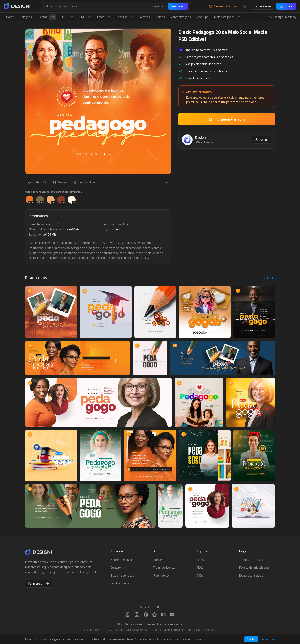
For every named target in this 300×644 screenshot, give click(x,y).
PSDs (200, 575)
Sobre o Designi (121, 560)
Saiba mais (268, 639)
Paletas (47, 17)
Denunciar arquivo (251, 575)
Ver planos (39, 583)
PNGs (200, 568)
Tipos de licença (164, 568)
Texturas (125, 17)
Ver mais (269, 278)
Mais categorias (227, 17)
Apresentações (181, 17)
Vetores (145, 17)
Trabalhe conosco (122, 575)
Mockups (202, 17)
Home (10, 17)
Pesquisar (178, 6)
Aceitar (251, 639)
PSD (68, 17)
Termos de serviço (251, 560)
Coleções (26, 17)
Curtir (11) (37, 182)
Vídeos (160, 17)
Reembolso (161, 575)
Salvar (60, 182)
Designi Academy (283, 17)
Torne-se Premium (227, 119)
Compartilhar (84, 182)
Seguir (262, 140)
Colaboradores (121, 583)
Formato (156, 6)
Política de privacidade (254, 568)
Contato (116, 568)
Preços (158, 560)
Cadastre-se (263, 6)
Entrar (286, 6)
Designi (201, 137)
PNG (85, 17)
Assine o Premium (224, 6)
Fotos (104, 17)
